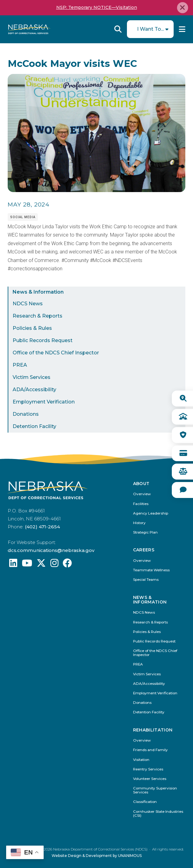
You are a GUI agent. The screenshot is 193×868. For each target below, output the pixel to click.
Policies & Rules (32, 328)
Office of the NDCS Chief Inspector (56, 353)
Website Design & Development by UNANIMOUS (97, 856)
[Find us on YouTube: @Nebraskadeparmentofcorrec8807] (27, 565)
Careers (144, 550)
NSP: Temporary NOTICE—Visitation (97, 7)
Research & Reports (37, 316)
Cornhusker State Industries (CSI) (158, 814)
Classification (145, 802)
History (139, 523)
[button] (96, 190)
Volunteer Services (150, 779)
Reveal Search (118, 29)
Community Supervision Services (155, 790)
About (141, 484)
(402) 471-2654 (42, 527)
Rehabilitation (153, 730)
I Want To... (150, 29)
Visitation (141, 760)
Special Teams (146, 580)
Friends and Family (150, 750)
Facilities (141, 504)
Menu (182, 29)
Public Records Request (43, 340)
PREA (20, 365)
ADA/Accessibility (34, 390)
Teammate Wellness (151, 570)
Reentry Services (148, 769)
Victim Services (32, 377)
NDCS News (28, 304)
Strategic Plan (145, 532)
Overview (142, 494)
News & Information (38, 292)
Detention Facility (34, 426)
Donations (26, 414)
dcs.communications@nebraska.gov (51, 550)
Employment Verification (44, 402)
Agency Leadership (151, 513)
